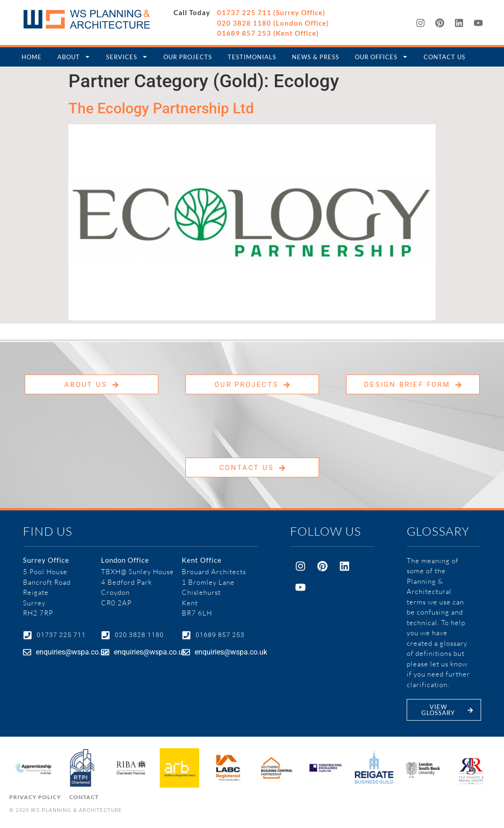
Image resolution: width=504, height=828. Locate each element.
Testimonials (252, 57)
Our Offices (381, 57)
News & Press (316, 57)
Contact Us (445, 57)
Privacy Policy (35, 797)
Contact (84, 797)
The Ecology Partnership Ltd (161, 108)
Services (127, 57)
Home (32, 57)
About (74, 57)
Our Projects (188, 57)
